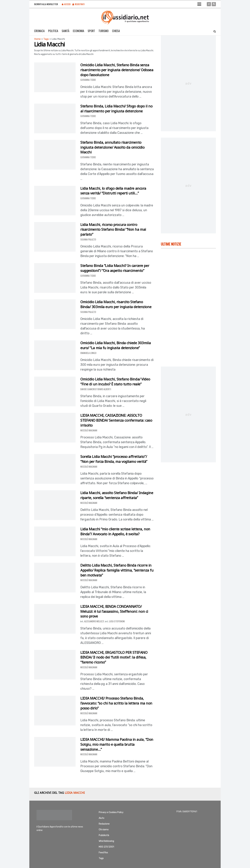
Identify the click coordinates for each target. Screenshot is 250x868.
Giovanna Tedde (88, 80)
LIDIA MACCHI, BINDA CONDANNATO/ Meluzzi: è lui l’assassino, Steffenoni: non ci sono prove (114, 611)
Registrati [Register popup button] (78, 4)
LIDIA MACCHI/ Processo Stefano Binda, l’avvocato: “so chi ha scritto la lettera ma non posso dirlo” (116, 703)
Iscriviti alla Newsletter (46, 4)
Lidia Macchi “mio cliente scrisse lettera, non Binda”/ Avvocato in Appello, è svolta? (115, 531)
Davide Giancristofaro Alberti (96, 389)
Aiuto (101, 818)
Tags (46, 39)
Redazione (104, 824)
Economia (79, 31)
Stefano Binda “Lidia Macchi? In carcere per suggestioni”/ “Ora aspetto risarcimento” (115, 268)
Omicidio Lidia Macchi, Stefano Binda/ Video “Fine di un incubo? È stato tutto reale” (115, 381)
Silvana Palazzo (88, 239)
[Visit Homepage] (125, 18)
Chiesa (116, 31)
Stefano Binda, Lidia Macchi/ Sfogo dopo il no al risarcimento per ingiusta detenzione (116, 108)
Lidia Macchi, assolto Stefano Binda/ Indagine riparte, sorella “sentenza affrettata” (117, 495)
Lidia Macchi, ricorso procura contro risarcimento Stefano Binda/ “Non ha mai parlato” (113, 229)
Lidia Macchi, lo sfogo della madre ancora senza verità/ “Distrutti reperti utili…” (113, 191)
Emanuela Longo (88, 353)
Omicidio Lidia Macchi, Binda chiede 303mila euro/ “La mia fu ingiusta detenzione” (116, 345)
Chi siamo (104, 830)
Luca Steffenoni (117, 621)
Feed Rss (103, 853)
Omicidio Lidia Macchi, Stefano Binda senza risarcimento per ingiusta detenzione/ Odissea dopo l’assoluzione (117, 70)
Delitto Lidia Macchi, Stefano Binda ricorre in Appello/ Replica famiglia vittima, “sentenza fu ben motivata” (117, 570)
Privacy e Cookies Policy (111, 812)
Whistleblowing (106, 841)
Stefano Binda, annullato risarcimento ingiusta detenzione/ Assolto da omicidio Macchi (112, 147)
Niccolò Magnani (89, 430)
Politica (53, 31)
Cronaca (39, 31)
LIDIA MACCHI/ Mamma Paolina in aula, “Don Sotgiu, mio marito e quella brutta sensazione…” (117, 744)
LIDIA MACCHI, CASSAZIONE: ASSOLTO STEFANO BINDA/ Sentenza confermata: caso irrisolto (116, 420)
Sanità (66, 31)
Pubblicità (104, 835)
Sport (91, 31)
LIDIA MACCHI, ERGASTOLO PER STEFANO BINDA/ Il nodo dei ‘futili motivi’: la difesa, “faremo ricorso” (114, 657)
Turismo (104, 31)
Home (37, 39)
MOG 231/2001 (106, 847)
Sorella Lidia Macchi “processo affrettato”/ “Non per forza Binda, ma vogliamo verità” (114, 459)
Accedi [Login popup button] (66, 4)
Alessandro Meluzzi (94, 621)
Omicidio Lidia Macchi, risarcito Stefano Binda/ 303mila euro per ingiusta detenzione (116, 304)
